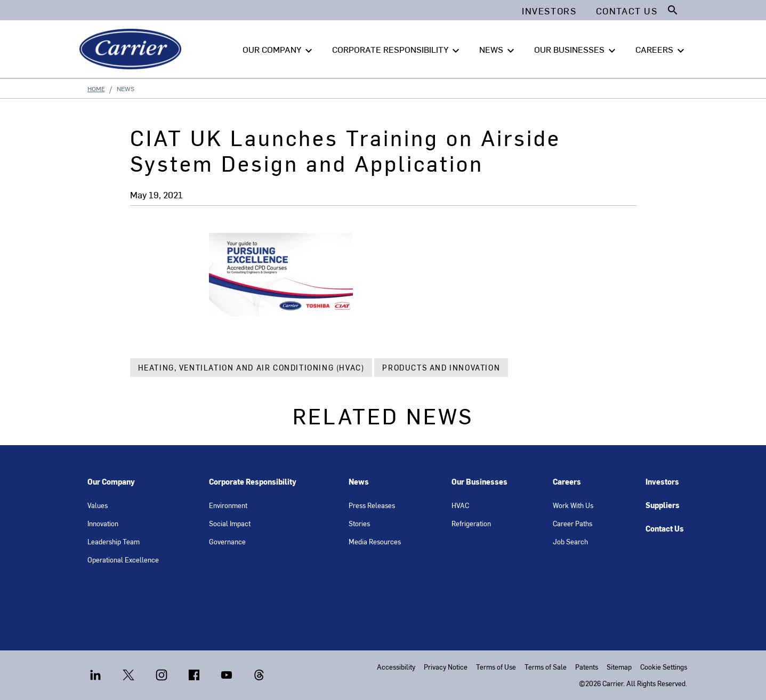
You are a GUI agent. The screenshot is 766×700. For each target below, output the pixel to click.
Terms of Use (496, 667)
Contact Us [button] (627, 11)
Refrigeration (471, 523)
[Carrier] (132, 49)
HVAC (460, 505)
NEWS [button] (498, 50)
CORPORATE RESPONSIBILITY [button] (397, 50)
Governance (227, 541)
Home (96, 88)
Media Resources (375, 541)
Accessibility (396, 667)
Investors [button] (549, 11)
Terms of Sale (546, 667)
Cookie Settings (664, 667)
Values (98, 505)
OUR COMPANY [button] (279, 50)
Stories (359, 523)
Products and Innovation (441, 368)
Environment (228, 505)
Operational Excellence (123, 560)
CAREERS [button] (661, 50)
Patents (587, 667)
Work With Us (573, 505)
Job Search (570, 541)
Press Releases (372, 505)
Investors (662, 482)
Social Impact (230, 523)
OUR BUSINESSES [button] (576, 50)
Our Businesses (479, 482)
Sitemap (619, 667)
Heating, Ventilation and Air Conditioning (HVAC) (251, 368)
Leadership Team (114, 541)
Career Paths (573, 523)
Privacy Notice (446, 667)
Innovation (103, 523)
